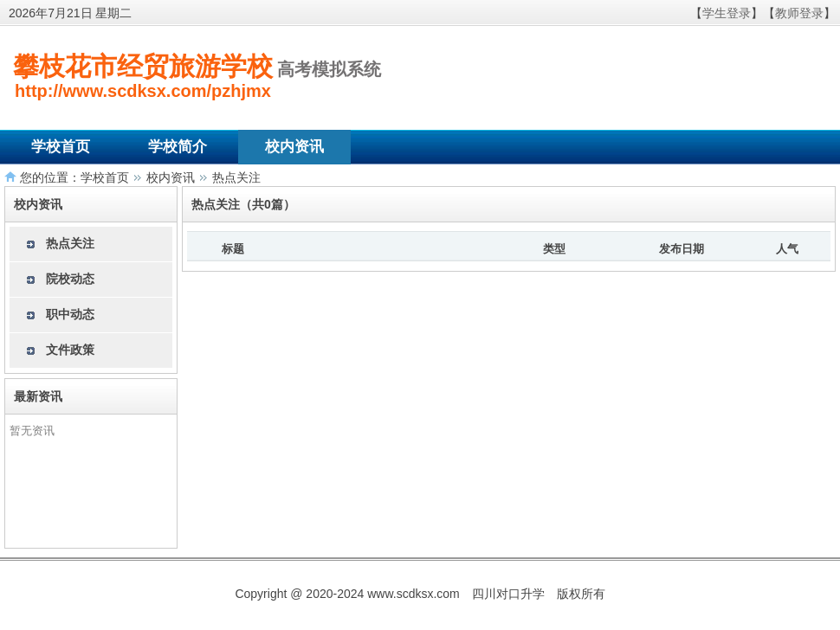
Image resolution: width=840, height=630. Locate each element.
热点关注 (236, 177)
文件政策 (70, 350)
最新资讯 (38, 396)
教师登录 (799, 13)
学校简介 (178, 147)
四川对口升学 (508, 594)
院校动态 (70, 279)
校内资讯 (294, 147)
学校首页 (61, 147)
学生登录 (727, 13)
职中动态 (70, 314)
